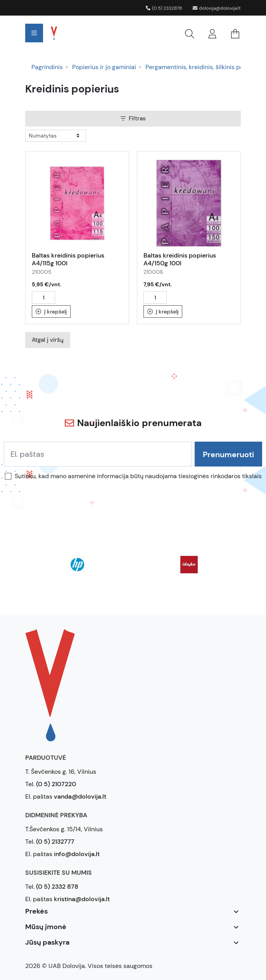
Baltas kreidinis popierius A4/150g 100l (180, 259)
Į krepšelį (51, 312)
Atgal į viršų (48, 340)
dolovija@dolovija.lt (217, 8)
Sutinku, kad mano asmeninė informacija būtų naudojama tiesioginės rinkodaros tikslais (138, 476)
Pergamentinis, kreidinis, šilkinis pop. (197, 67)
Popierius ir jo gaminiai (104, 67)
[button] (135, 33)
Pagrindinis (47, 67)
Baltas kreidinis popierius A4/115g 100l (68, 259)
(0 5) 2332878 (164, 8)
